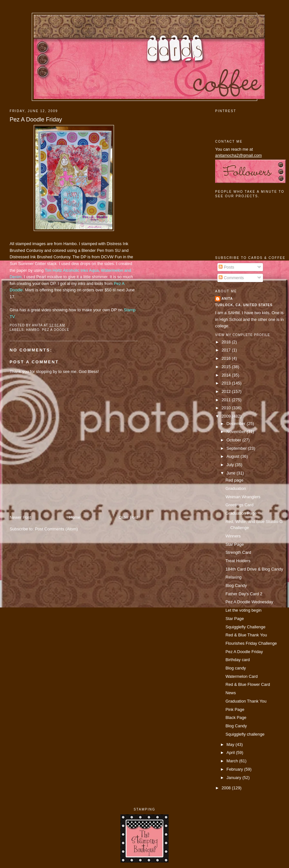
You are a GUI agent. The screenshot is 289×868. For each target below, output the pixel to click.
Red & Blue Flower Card (248, 684)
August (233, 456)
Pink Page (235, 709)
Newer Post (20, 517)
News (231, 693)
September (237, 448)
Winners (233, 536)
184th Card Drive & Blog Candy (254, 569)
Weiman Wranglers (243, 497)
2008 (227, 788)
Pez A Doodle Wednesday (249, 602)
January (234, 778)
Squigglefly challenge (245, 734)
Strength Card (238, 552)
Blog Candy (236, 585)
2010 (227, 408)
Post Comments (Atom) (57, 529)
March (233, 761)
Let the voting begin (243, 610)
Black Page (236, 717)
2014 (227, 375)
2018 (227, 342)
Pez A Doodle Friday (36, 120)
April (231, 753)
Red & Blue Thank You (246, 635)
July (231, 465)
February (235, 769)
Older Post (128, 517)
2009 (227, 416)
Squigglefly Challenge (245, 627)
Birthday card (238, 660)
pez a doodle (56, 330)
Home (75, 517)
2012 (227, 391)
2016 (227, 358)
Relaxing (233, 577)
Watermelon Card (241, 676)
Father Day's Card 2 (244, 594)
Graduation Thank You (246, 701)
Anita (227, 299)
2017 (227, 350)
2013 (227, 383)
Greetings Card (239, 505)
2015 (227, 367)
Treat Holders (238, 561)
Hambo (33, 330)
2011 (227, 400)
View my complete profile (243, 335)
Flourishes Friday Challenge (251, 643)
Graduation (236, 488)
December (236, 424)
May (231, 744)
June (231, 473)
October (234, 440)
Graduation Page (241, 513)
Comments (231, 278)
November (236, 432)
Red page (234, 480)
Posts (226, 267)
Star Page (235, 544)
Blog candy (236, 668)
